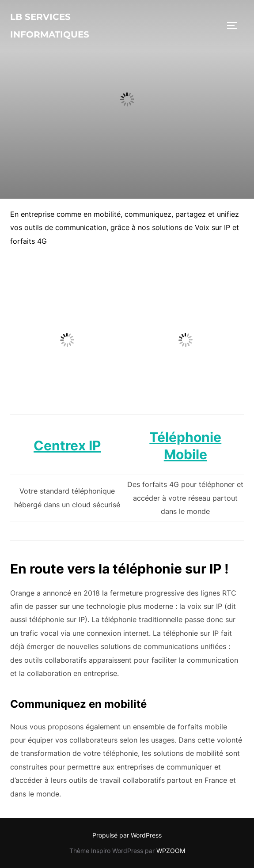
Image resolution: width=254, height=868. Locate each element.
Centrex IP (67, 445)
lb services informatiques (50, 26)
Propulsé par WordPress (127, 835)
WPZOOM (171, 851)
